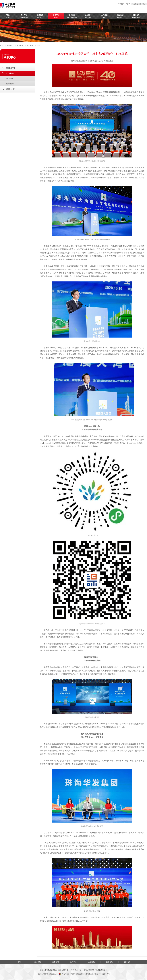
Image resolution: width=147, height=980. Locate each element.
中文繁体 (121, 4)
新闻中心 (10, 45)
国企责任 (109, 962)
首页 (2, 45)
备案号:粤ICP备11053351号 (47, 974)
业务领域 (56, 962)
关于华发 (38, 962)
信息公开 (127, 962)
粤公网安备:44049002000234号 (71, 974)
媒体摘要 (10, 78)
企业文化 (91, 962)
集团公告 (10, 89)
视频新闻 (10, 84)
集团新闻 (20, 45)
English (127, 4)
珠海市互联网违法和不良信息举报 (98, 974)
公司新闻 (30, 45)
